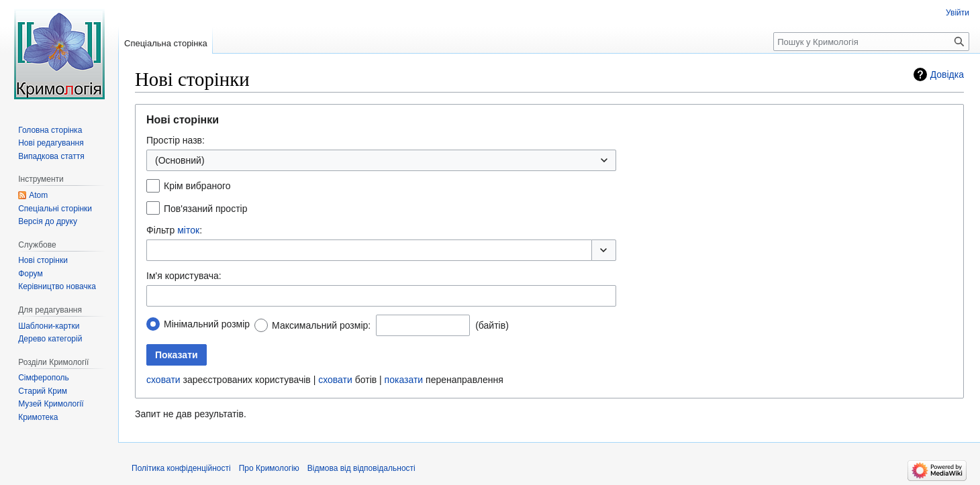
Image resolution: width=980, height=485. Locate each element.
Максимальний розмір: (321, 325)
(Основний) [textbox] (180, 160)
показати (404, 380)
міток (188, 230)
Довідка (947, 74)
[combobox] (381, 160)
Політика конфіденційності (181, 468)
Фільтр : (174, 230)
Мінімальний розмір (207, 324)
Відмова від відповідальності (361, 468)
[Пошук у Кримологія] (871, 42)
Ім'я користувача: (184, 276)
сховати (163, 380)
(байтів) (492, 325)
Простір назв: (176, 140)
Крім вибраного (197, 186)
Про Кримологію (269, 468)
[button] (604, 250)
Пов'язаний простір (205, 209)
